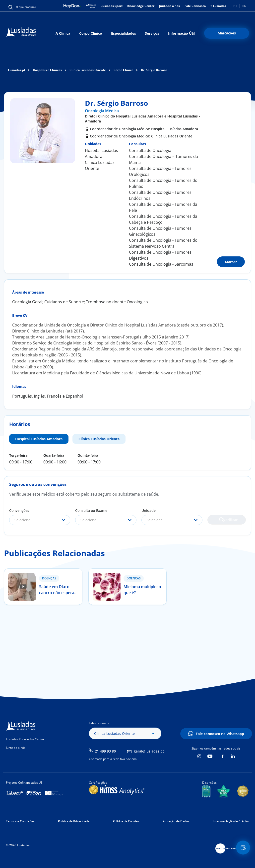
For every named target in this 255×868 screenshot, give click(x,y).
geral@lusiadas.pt (149, 751)
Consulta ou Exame (91, 510)
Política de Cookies (126, 821)
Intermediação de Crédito (231, 821)
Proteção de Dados (176, 821)
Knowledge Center (141, 6)
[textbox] (40, 520)
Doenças (49, 578)
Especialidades (124, 33)
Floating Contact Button (241, 849)
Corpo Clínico (91, 33)
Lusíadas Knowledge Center (25, 739)
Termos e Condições (20, 821)
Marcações (227, 33)
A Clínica (63, 33)
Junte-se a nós (169, 6)
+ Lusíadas (218, 6)
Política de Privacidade (74, 821)
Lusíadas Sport (112, 6)
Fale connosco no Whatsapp (220, 734)
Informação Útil (182, 33)
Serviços (152, 33)
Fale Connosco (195, 6)
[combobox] (40, 520)
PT (235, 6)
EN (244, 6)
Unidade (149, 510)
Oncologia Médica (102, 111)
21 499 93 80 (105, 751)
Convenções (19, 510)
